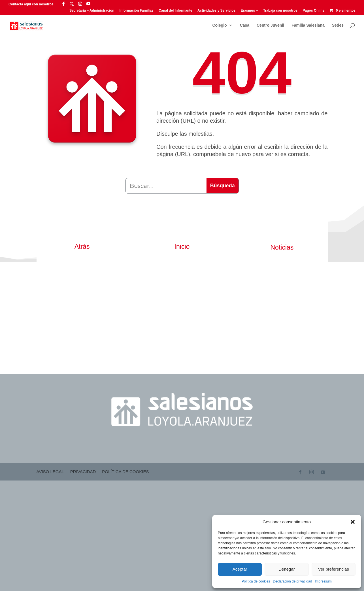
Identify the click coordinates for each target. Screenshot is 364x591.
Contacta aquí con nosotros (31, 4)
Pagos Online (314, 11)
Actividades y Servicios (216, 11)
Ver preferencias (334, 569)
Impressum (323, 581)
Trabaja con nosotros (280, 11)
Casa (245, 25)
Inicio (182, 246)
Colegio (219, 25)
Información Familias (137, 11)
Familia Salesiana (308, 25)
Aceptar (240, 569)
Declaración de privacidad (292, 581)
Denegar (287, 569)
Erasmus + (249, 11)
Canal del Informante (175, 11)
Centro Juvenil (270, 25)
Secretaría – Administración (92, 11)
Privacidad (83, 472)
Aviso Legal (50, 472)
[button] (353, 522)
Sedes (338, 25)
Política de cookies (256, 581)
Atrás (82, 246)
